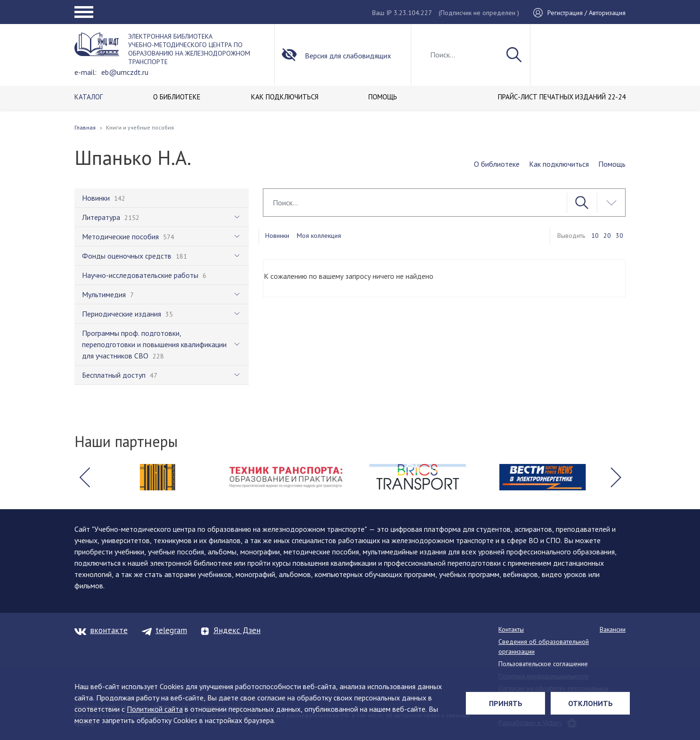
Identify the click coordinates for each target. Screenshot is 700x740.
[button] (84, 477)
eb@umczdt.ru (125, 72)
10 (595, 236)
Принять (506, 703)
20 (607, 236)
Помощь (612, 164)
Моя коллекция (319, 236)
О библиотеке (497, 164)
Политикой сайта (155, 709)
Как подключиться (559, 164)
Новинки (277, 236)
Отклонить (590, 703)
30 (619, 236)
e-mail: (85, 72)
